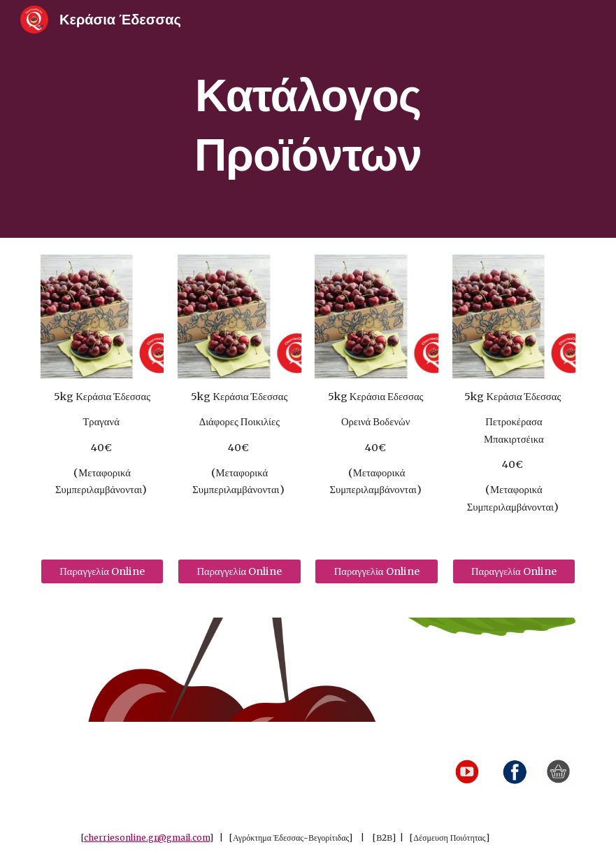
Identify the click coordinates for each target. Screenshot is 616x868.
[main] (308, 119)
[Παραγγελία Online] (102, 572)
